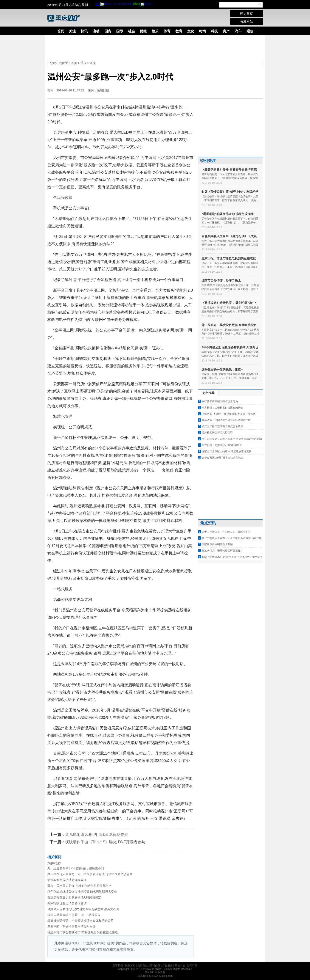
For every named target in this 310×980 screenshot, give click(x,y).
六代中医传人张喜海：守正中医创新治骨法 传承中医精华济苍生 (90, 874)
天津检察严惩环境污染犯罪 (217, 433)
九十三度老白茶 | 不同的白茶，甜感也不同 (76, 868)
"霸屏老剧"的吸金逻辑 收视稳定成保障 (227, 214)
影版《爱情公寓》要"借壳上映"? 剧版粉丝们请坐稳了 (232, 557)
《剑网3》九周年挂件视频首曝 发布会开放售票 (229, 414)
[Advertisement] (152, 47)
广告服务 (167, 966)
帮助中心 (180, 966)
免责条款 (143, 966)
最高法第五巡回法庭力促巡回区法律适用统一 (228, 420)
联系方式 (130, 966)
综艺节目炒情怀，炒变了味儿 (221, 281)
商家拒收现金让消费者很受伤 (67, 903)
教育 (179, 31)
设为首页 (246, 14)
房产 (226, 31)
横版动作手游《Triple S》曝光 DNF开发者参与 (105, 842)
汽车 (238, 31)
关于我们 (118, 966)
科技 (214, 31)
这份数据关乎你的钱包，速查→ (223, 369)
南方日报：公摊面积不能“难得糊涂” (222, 445)
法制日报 (103, 90)
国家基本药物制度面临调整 (217, 544)
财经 (143, 31)
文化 (191, 31)
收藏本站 (246, 21)
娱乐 (155, 31)
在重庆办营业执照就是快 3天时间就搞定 (74, 897)
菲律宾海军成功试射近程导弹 (67, 880)
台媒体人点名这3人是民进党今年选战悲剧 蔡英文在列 (83, 909)
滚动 (96, 31)
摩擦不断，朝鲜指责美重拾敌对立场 (71, 927)
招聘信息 (155, 966)
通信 (250, 31)
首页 (60, 31)
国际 (120, 31)
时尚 (203, 31)
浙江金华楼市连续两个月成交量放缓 (222, 426)
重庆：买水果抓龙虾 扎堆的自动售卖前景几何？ (79, 886)
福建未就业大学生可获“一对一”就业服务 (74, 915)
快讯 (84, 31)
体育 (167, 31)
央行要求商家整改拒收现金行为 (220, 401)
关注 (72, 31)
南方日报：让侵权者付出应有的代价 (222, 408)
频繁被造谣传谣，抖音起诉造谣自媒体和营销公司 (81, 921)
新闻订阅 (192, 966)
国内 (108, 31)
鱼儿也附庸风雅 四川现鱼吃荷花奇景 (97, 835)
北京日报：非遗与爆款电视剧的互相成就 (229, 258)
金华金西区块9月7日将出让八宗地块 (222, 458)
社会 (132, 31)
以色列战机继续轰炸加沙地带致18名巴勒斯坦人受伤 (82, 892)
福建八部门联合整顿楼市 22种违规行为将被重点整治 (83, 932)
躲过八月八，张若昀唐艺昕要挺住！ (222, 551)
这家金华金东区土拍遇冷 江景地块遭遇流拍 (227, 451)
